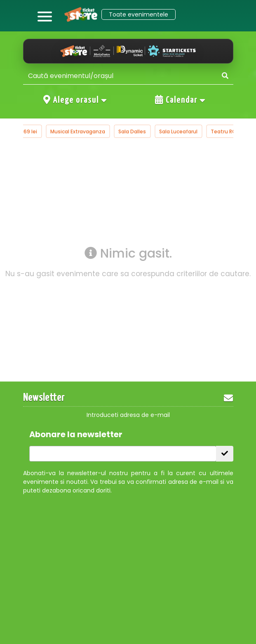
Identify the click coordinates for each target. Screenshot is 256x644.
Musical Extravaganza (78, 131)
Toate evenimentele (139, 14)
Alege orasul (75, 100)
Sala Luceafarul (178, 131)
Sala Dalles (132, 131)
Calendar (181, 100)
